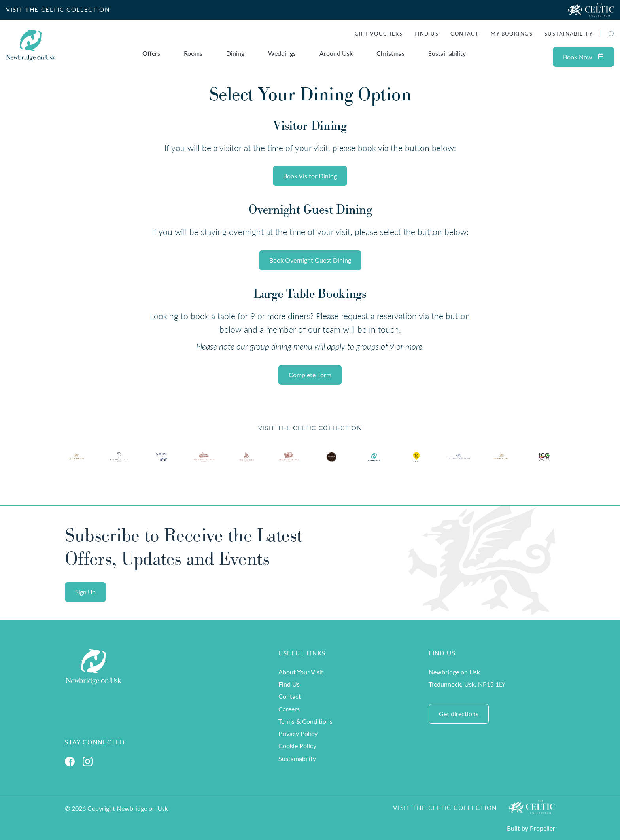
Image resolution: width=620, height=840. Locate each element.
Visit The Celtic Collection (445, 808)
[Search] (602, 35)
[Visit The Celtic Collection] (591, 10)
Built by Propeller (531, 828)
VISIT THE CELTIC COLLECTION (58, 9)
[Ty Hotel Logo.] (76, 463)
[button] (611, 34)
